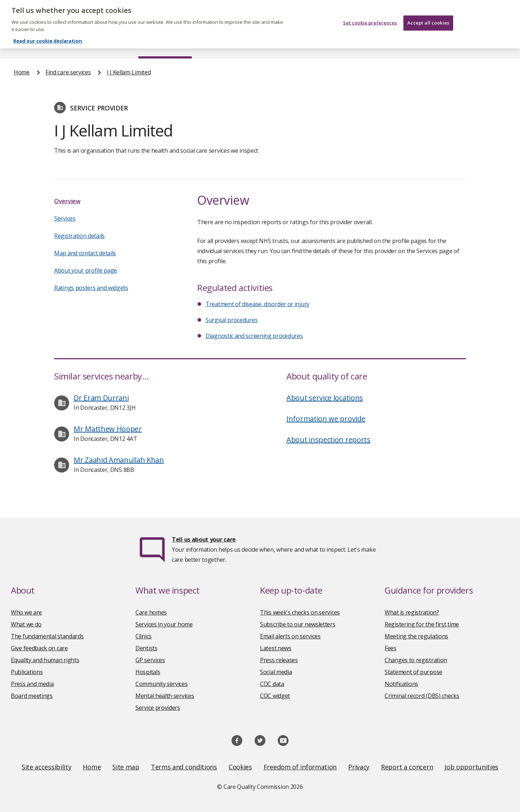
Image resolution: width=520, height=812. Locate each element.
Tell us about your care (204, 539)
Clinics (144, 636)
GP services (150, 660)
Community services (162, 684)
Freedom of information (300, 767)
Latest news (276, 648)
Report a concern (407, 767)
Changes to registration (416, 660)
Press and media (32, 684)
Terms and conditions (184, 767)
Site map (126, 767)
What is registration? (412, 612)
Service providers (158, 708)
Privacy (359, 767)
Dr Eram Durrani (101, 398)
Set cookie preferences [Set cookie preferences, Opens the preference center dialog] (370, 18)
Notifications (401, 684)
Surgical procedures (231, 320)
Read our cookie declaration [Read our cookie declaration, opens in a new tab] (48, 36)
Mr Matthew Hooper (108, 429)
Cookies (240, 767)
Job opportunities (471, 767)
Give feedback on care (39, 648)
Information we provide (326, 419)
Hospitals (148, 672)
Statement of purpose (413, 672)
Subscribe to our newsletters (298, 624)
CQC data (272, 684)
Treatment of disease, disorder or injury (257, 304)
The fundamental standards (47, 636)
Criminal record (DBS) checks (422, 696)
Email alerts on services (290, 636)
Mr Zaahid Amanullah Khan (119, 460)
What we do (26, 624)
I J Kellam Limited (129, 72)
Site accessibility (47, 767)
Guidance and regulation (400, 45)
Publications (307, 45)
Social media (276, 672)
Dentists (146, 648)
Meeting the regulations (416, 636)
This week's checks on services (300, 612)
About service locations (325, 398)
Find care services (165, 45)
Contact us (491, 45)
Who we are (26, 612)
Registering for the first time (422, 624)
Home (22, 45)
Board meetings (32, 696)
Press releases (279, 660)
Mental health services (165, 696)
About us (85, 45)
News (240, 45)
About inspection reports (328, 440)
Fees (391, 648)
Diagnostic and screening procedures (254, 336)
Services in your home (164, 624)
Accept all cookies (428, 18)
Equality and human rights (45, 660)
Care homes (151, 612)
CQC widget (275, 696)
